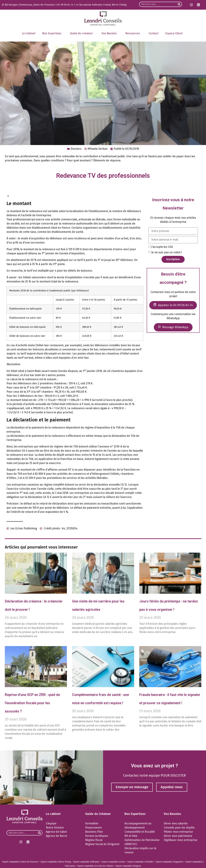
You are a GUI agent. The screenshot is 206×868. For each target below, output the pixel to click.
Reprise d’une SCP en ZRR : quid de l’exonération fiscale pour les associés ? (32, 703)
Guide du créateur (82, 33)
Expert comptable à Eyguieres (170, 862)
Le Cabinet (29, 33)
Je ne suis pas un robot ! (167, 252)
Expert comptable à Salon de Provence (20, 862)
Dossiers (76, 149)
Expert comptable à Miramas (86, 862)
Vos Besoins (110, 33)
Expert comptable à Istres (114, 862)
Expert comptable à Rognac (128, 866)
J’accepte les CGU (162, 247)
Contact (154, 33)
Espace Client (175, 33)
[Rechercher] (179, 4)
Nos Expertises (53, 33)
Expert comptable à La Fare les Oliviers (95, 866)
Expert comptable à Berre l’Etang (56, 862)
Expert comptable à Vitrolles (141, 862)
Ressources (134, 33)
